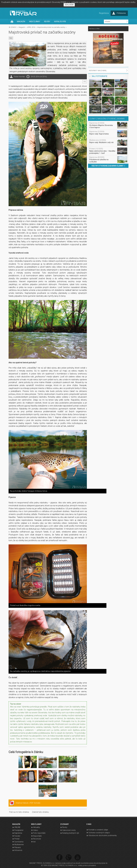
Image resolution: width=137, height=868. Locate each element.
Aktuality (37, 827)
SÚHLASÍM (69, 5)
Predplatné (19, 830)
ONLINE (17, 827)
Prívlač (17, 839)
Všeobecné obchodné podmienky (103, 835)
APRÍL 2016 (31, 27)
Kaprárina (18, 833)
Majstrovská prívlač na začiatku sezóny (51, 27)
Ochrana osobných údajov (99, 833)
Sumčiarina (19, 842)
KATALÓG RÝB (60, 22)
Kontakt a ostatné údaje (98, 830)
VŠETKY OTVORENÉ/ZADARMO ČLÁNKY (108, 166)
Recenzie (37, 839)
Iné (34, 842)
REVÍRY (47, 22)
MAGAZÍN (21, 22)
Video (36, 830)
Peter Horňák (19, 77)
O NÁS (89, 824)
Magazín (22, 27)
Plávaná (17, 847)
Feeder (17, 836)
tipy (11, 38)
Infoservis (18, 850)
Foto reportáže (39, 833)
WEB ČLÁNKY (35, 22)
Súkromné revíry (69, 830)
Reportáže (37, 836)
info (85, 82)
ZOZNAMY (64, 824)
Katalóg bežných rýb (71, 833)
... (70, 22)
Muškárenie (19, 845)
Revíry (65, 827)
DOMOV (14, 27)
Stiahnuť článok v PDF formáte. (28, 803)
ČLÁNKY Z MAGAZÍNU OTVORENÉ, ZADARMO (107, 119)
